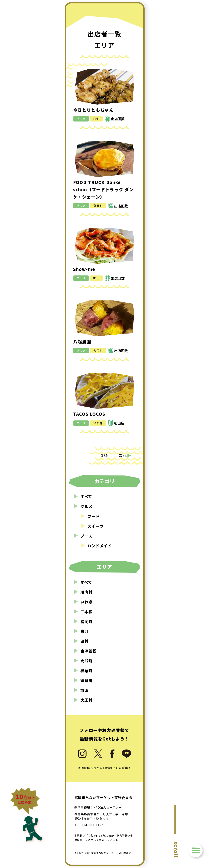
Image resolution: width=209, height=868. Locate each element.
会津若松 (85, 651)
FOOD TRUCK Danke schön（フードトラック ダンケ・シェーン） (103, 190)
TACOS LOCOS (89, 414)
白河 (96, 119)
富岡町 (98, 206)
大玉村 (98, 351)
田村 (81, 641)
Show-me (84, 269)
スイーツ (92, 526)
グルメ (81, 119)
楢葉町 (83, 670)
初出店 (119, 423)
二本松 (83, 612)
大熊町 (83, 661)
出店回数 (116, 119)
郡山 (96, 278)
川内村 (83, 592)
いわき (98, 423)
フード (90, 516)
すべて (83, 496)
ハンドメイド (96, 546)
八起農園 (82, 342)
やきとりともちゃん (94, 110)
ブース (83, 536)
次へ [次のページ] (125, 455)
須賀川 (83, 680)
